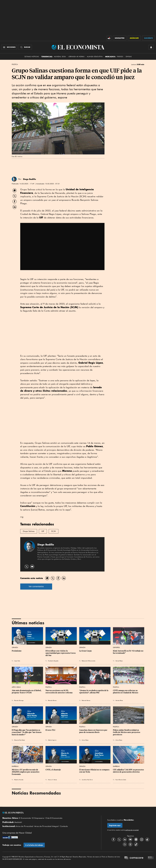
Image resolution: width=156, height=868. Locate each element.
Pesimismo (17, 651)
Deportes (116, 647)
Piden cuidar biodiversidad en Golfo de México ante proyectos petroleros (127, 732)
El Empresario (38, 818)
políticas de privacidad (132, 830)
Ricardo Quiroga (19, 700)
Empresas (15, 766)
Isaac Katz (17, 661)
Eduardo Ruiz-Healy (20, 740)
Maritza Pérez (119, 700)
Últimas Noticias (32, 57)
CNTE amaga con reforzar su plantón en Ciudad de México (126, 692)
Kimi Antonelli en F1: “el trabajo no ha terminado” (128, 652)
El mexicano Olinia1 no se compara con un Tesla (94, 771)
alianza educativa (95, 57)
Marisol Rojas (119, 661)
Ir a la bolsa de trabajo (34, 845)
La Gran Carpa (85, 651)
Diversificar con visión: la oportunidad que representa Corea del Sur (61, 653)
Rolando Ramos (52, 700)
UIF (43, 531)
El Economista (25, 818)
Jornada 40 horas (76, 57)
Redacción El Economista (89, 661)
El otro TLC (50, 730)
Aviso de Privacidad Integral (47, 826)
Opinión (15, 647)
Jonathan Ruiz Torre (87, 780)
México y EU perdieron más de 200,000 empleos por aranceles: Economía (26, 772)
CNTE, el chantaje (53, 770)
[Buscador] (25, 47)
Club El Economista (54, 818)
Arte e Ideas (16, 687)
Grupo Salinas (29, 531)
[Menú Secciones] (9, 47)
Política (15, 64)
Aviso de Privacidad (25, 826)
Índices (120, 57)
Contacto (64, 826)
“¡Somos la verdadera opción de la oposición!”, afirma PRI (94, 692)
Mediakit (18, 822)
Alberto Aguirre (52, 740)
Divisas (129, 57)
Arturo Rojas (85, 740)
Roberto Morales (19, 780)
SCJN (54, 531)
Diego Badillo (46, 545)
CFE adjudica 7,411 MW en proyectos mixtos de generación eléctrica (129, 771)
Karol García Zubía (121, 780)
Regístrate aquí (115, 825)
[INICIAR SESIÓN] (151, 47)
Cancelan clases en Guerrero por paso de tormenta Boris (93, 731)
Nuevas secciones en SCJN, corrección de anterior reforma (59, 692)
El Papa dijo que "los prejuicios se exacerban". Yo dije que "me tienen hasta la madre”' (27, 732)
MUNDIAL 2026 (60, 57)
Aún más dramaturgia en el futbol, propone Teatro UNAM (27, 692)
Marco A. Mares (52, 780)
